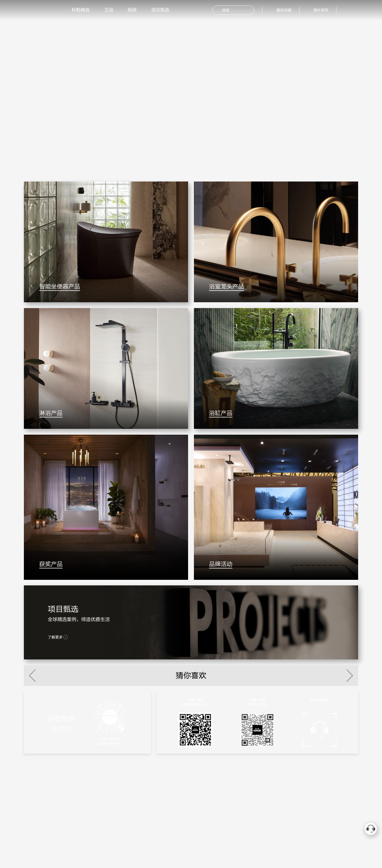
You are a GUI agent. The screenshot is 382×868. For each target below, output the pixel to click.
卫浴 (109, 10)
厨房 (132, 10)
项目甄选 (160, 10)
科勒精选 (81, 10)
